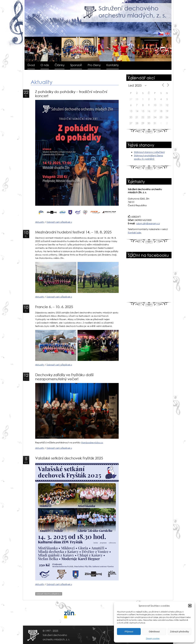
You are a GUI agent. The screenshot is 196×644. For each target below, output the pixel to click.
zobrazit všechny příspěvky (49, 594)
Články (60, 65)
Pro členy (94, 65)
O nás (45, 65)
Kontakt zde (134, 232)
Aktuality (40, 222)
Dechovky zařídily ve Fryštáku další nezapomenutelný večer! (64, 377)
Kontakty (113, 65)
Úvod (31, 65)
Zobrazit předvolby (180, 631)
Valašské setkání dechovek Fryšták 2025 (69, 458)
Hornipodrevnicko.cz (92, 442)
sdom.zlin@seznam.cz (148, 223)
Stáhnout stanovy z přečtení (149, 152)
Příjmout (129, 631)
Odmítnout (154, 631)
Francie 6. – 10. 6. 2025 (54, 307)
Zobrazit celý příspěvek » (59, 222)
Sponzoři (76, 65)
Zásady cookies (153, 638)
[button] (190, 606)
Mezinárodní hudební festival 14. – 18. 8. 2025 (73, 232)
